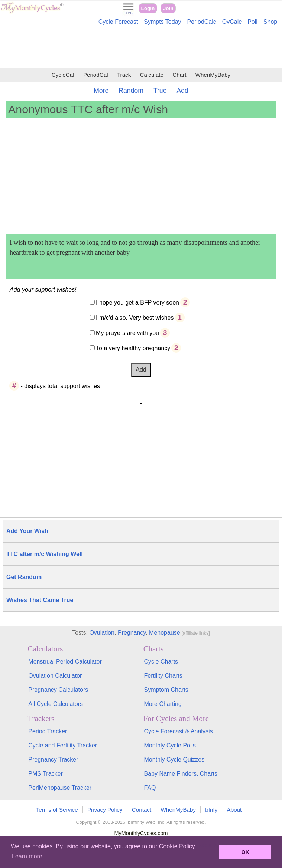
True (160, 91)
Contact (142, 810)
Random (131, 91)
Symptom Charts (166, 690)
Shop (270, 22)
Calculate (152, 75)
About (234, 810)
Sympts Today (162, 22)
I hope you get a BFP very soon (137, 303)
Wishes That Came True (40, 600)
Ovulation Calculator (55, 676)
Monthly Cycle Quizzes (174, 759)
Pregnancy (132, 633)
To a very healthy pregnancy (133, 348)
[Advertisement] (141, 47)
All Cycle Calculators (56, 704)
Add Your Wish (27, 531)
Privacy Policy (105, 810)
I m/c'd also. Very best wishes (135, 318)
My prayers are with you (127, 333)
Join (168, 8)
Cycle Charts (161, 662)
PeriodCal (96, 75)
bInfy (211, 810)
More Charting (163, 704)
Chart (179, 75)
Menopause (165, 633)
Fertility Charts (163, 676)
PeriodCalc (202, 22)
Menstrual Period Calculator (65, 662)
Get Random (24, 577)
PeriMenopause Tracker (60, 788)
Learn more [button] (27, 856)
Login (148, 8)
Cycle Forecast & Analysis (179, 731)
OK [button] (245, 852)
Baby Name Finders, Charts (181, 774)
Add (182, 91)
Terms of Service (57, 810)
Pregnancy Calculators (58, 690)
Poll (252, 22)
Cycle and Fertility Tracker (63, 745)
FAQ (150, 788)
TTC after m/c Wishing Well (45, 554)
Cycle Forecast (118, 22)
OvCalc (232, 22)
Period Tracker (48, 731)
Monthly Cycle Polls (170, 745)
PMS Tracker (45, 774)
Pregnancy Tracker (53, 759)
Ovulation (102, 633)
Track (124, 75)
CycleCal (63, 75)
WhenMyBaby (213, 75)
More (101, 91)
